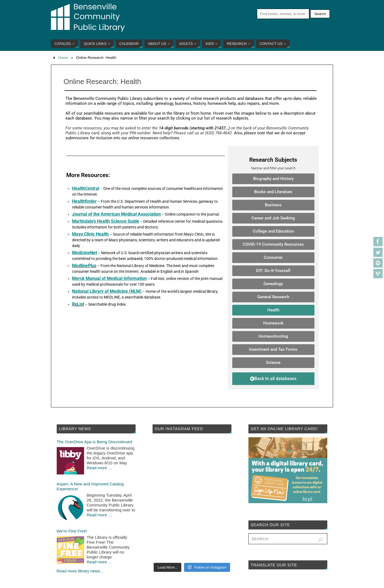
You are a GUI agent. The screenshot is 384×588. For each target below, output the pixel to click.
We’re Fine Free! (72, 531)
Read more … (100, 468)
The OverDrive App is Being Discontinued (94, 442)
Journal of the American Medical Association (116, 214)
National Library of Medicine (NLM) (107, 291)
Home (63, 58)
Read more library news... (80, 571)
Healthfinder (84, 201)
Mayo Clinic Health (90, 234)
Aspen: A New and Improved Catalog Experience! (90, 486)
